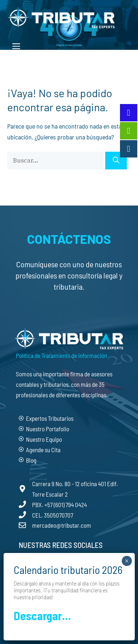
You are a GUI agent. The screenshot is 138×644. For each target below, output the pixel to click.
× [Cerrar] (127, 561)
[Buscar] (116, 161)
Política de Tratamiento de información (61, 355)
